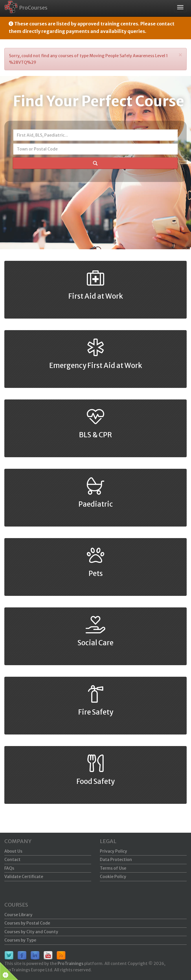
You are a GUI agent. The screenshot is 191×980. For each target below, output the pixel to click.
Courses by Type (20, 940)
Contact (12, 860)
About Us (13, 851)
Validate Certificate (24, 877)
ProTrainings (70, 964)
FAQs (9, 868)
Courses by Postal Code (27, 923)
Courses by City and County (31, 932)
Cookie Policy (113, 877)
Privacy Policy (113, 851)
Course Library (18, 915)
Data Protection (116, 860)
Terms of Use (113, 868)
